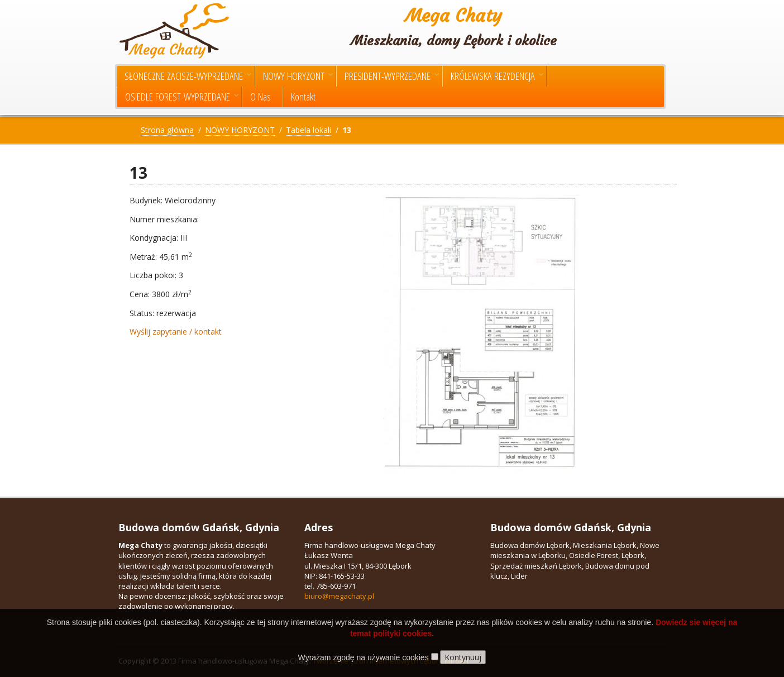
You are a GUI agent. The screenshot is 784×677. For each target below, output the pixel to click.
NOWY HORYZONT (298, 76)
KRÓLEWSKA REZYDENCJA (497, 76)
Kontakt (303, 97)
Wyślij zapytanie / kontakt (176, 332)
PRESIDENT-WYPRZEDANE (392, 76)
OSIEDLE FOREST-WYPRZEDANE (182, 97)
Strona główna (167, 130)
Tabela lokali (309, 130)
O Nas (260, 97)
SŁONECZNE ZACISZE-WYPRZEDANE (188, 76)
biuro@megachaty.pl (339, 596)
